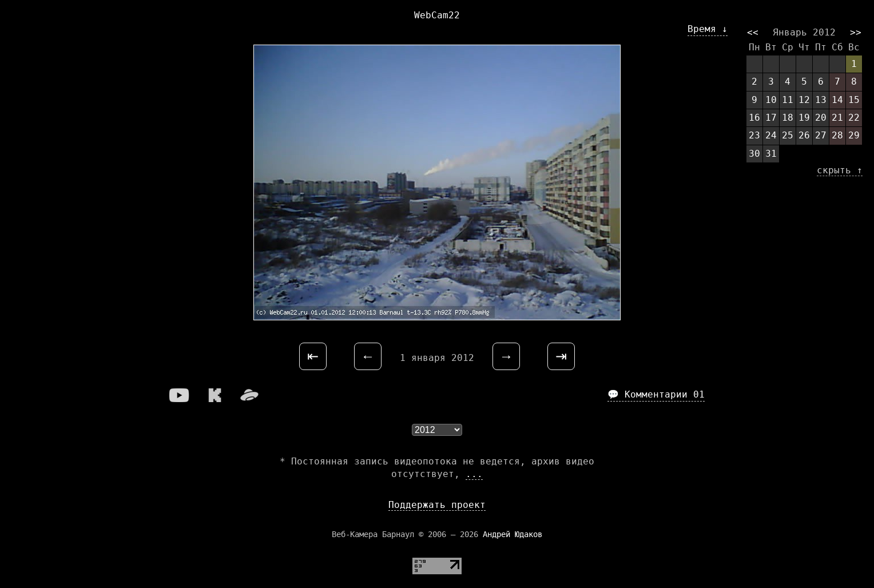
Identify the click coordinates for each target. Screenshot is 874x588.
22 (854, 118)
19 (804, 118)
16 (754, 118)
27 (821, 135)
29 (854, 135)
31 (771, 154)
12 (804, 100)
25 (788, 135)
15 (854, 100)
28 (837, 135)
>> (856, 32)
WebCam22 (437, 15)
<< (753, 32)
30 (754, 154)
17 (771, 118)
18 (788, 118)
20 (821, 118)
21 (837, 118)
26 (804, 135)
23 (754, 135)
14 (837, 100)
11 (788, 100)
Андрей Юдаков (513, 534)
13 (821, 100)
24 (771, 135)
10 (771, 100)
